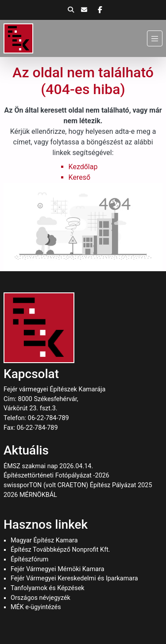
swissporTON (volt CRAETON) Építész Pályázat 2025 (78, 485)
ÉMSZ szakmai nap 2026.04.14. (48, 466)
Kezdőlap (83, 167)
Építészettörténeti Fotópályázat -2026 (56, 475)
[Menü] (155, 38)
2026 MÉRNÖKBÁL (30, 495)
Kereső (79, 177)
